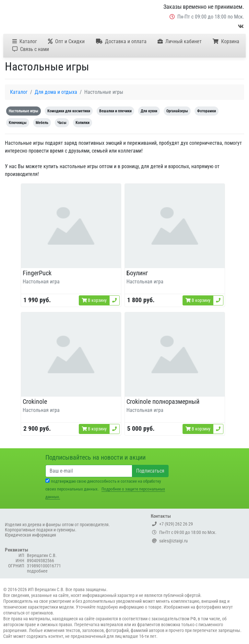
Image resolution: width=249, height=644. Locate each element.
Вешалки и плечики (115, 111)
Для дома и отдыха (56, 92)
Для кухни (149, 111)
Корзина (226, 41)
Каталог (25, 41)
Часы (62, 123)
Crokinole (35, 402)
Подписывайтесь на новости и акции (95, 457)
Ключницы (18, 123)
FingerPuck (37, 273)
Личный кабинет (180, 41)
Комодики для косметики (69, 111)
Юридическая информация (30, 535)
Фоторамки (207, 111)
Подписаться (150, 471)
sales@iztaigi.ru (170, 541)
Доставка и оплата (121, 41)
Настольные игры (24, 111)
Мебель (42, 123)
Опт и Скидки (66, 41)
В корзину (94, 300)
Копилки (83, 123)
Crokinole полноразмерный (163, 402)
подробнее (37, 571)
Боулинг (137, 273)
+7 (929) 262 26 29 (172, 524)
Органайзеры (177, 111)
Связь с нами (31, 49)
